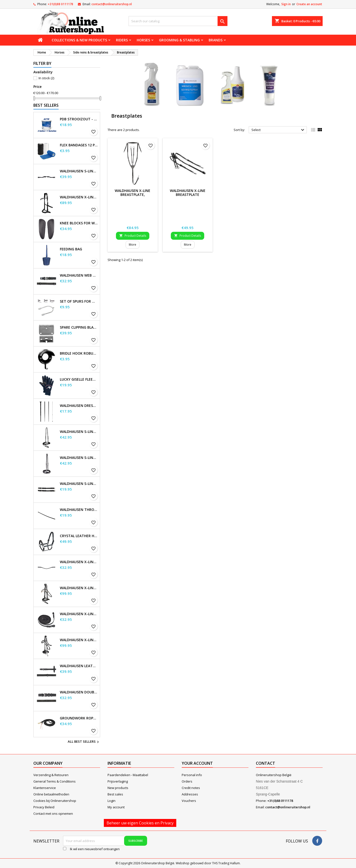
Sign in (286, 4)
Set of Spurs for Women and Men (79, 301)
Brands (216, 40)
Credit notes (191, 788)
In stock (46, 78)
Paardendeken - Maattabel (128, 775)
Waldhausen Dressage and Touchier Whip (79, 406)
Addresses (190, 794)
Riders (122, 40)
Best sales (115, 794)
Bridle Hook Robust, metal (79, 353)
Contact (266, 763)
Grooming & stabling (179, 40)
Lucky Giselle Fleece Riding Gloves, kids (79, 379)
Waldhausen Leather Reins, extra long (79, 666)
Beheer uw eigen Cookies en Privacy (140, 823)
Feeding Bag (71, 249)
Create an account (309, 4)
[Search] (178, 21)
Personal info (192, 775)
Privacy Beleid (44, 807)
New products (118, 788)
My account (116, 807)
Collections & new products (79, 40)
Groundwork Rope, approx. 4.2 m (79, 718)
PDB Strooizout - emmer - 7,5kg (79, 119)
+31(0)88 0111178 (60, 4)
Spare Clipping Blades (79, 327)
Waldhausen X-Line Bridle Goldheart (79, 588)
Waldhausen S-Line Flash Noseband (79, 432)
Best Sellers (46, 105)
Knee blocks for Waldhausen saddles (79, 223)
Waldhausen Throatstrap (79, 510)
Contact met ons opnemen (53, 814)
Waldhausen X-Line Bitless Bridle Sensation (79, 197)
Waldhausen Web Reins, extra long (79, 275)
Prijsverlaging (118, 781)
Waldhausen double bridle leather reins (79, 692)
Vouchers (189, 801)
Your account (197, 763)
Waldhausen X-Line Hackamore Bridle (79, 640)
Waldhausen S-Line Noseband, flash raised (79, 458)
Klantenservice (45, 788)
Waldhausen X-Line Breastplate (188, 193)
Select (278, 130)
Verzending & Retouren (51, 775)
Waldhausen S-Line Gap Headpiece (79, 171)
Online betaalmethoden (51, 794)
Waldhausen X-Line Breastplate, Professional (133, 195)
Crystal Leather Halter (79, 536)
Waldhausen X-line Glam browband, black (79, 562)
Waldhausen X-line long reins (79, 614)
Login (111, 801)
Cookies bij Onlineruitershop (55, 801)
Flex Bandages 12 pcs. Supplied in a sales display (79, 145)
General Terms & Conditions (55, 781)
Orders (187, 781)
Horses (143, 40)
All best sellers (84, 742)
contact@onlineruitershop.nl (112, 4)
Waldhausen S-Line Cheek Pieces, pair (79, 484)
